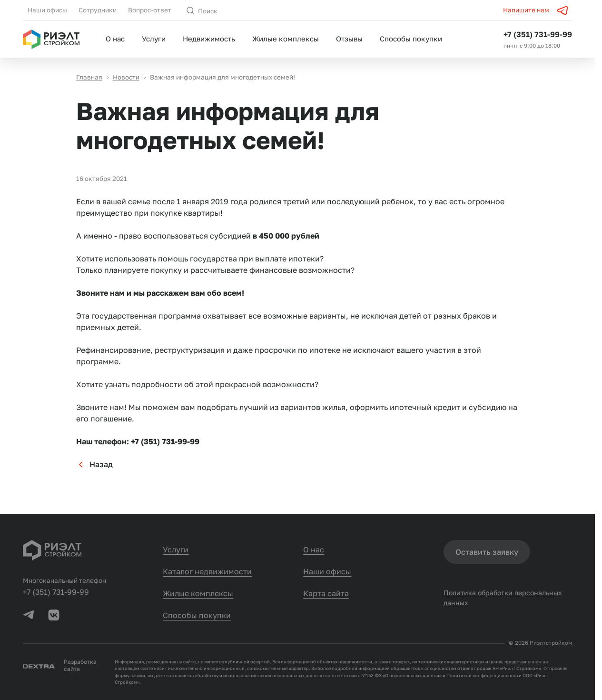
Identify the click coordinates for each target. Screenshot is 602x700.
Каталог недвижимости (207, 571)
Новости (126, 77)
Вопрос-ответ (150, 10)
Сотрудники (98, 10)
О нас (115, 39)
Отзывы (349, 39)
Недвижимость (209, 39)
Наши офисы (47, 10)
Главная (89, 77)
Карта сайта (326, 593)
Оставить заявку (487, 552)
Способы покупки (411, 39)
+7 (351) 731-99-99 (538, 34)
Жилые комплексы (286, 39)
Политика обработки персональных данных (503, 598)
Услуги (154, 39)
